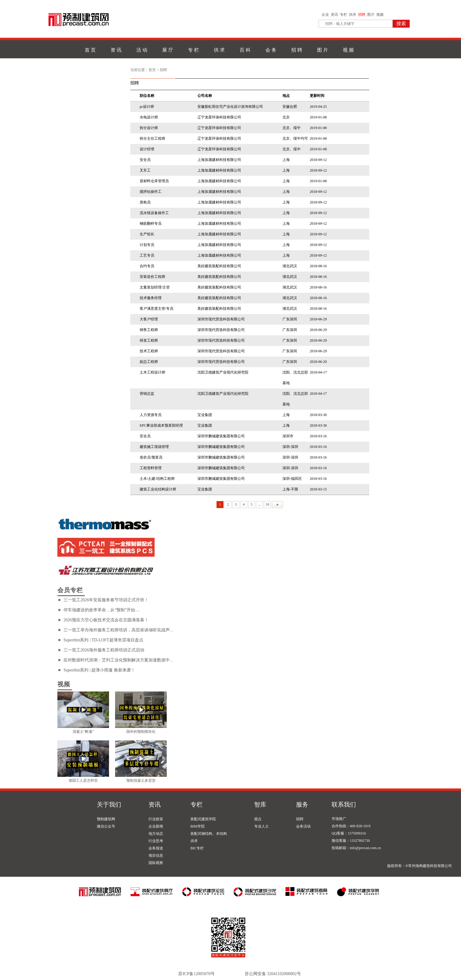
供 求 (219, 50)
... (260, 504)
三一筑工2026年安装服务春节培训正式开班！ (106, 600)
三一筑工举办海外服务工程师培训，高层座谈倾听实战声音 (119, 630)
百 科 (245, 50)
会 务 (271, 50)
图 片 (323, 50)
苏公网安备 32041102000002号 (273, 974)
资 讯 (116, 50)
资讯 (334, 15)
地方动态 (156, 834)
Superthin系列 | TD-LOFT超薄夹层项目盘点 (103, 640)
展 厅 (168, 50)
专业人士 (261, 826)
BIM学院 (198, 826)
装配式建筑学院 (203, 819)
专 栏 (193, 50)
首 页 (90, 50)
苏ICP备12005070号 (196, 974)
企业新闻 (156, 826)
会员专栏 (70, 590)
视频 (380, 15)
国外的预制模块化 (141, 732)
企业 (325, 15)
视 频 (348, 50)
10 (268, 504)
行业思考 (156, 841)
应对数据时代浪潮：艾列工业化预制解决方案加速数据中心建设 (123, 660)
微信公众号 (106, 826)
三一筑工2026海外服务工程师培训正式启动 (104, 650)
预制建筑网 (106, 819)
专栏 (343, 15)
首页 (152, 70)
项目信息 (156, 855)
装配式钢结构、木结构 (209, 834)
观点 (258, 819)
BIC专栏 (197, 848)
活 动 (142, 50)
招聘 (362, 15)
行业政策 (156, 819)
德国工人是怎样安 (83, 780)
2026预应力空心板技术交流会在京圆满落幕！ (106, 620)
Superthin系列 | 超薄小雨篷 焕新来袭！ (99, 670)
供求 (353, 15)
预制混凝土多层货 (141, 780)
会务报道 (156, 848)
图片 (371, 15)
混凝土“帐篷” (83, 732)
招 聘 (297, 50)
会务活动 (303, 826)
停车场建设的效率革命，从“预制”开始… (101, 610)
